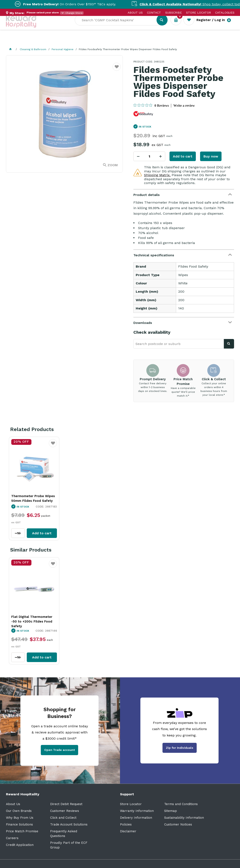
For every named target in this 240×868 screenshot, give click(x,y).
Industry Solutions (79, 40)
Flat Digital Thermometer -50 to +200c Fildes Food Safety (32, 621)
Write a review (184, 106)
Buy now (211, 156)
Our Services (44, 40)
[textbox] (119, 26)
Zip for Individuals (180, 748)
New (159, 40)
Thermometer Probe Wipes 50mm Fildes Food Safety (33, 498)
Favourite (117, 69)
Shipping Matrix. (157, 175)
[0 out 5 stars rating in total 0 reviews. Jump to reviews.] (151, 105)
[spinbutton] (149, 156)
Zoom (113, 165)
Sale (145, 41)
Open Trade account (59, 750)
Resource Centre (119, 40)
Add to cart (183, 156)
